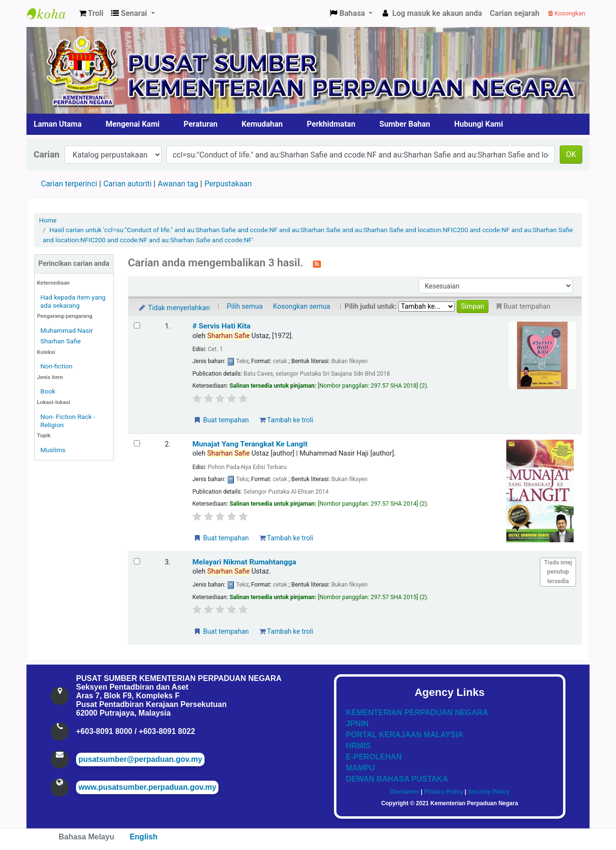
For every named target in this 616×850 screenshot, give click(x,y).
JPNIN (357, 724)
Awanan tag (178, 184)
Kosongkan (567, 13)
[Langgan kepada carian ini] (317, 263)
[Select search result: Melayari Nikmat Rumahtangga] (137, 561)
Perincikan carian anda (74, 264)
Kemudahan (262, 124)
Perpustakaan (228, 184)
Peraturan (201, 124)
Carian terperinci (69, 184)
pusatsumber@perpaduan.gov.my (140, 759)
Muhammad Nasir (67, 330)
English (143, 837)
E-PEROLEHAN (374, 757)
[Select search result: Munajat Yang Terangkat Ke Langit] (137, 443)
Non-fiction (57, 366)
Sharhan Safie (61, 341)
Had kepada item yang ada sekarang (73, 301)
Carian (47, 154)
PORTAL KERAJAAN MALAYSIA (405, 735)
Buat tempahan (221, 420)
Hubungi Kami (479, 124)
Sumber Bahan (404, 124)
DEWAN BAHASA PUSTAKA (397, 779)
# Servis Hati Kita (222, 326)
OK (571, 154)
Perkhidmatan (331, 124)
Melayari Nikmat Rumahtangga (244, 562)
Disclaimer (404, 792)
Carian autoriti (128, 184)
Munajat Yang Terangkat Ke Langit (250, 444)
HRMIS (359, 746)
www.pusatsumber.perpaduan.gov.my (147, 787)
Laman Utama (58, 124)
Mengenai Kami (133, 124)
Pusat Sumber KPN (51, 13)
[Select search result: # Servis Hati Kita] (137, 325)
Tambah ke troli (286, 420)
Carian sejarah (515, 13)
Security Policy (488, 792)
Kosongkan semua (302, 307)
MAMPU (360, 768)
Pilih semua (245, 307)
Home (48, 220)
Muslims (53, 450)
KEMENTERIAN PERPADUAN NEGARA (417, 713)
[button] (91, 13)
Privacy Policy (443, 792)
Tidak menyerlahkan (174, 308)
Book (48, 391)
